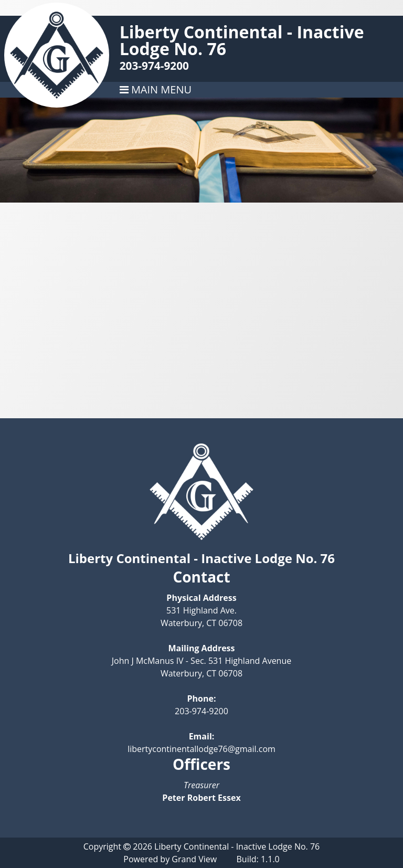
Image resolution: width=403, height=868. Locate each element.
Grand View (194, 859)
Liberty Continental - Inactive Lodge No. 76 (242, 40)
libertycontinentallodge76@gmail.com (201, 749)
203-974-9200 (154, 66)
